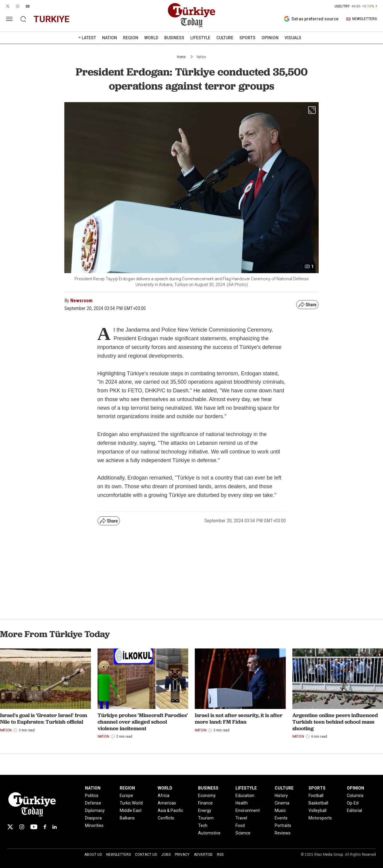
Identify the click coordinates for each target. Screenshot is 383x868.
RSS (220, 855)
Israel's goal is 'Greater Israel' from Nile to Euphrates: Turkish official (44, 718)
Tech (203, 825)
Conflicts (166, 818)
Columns (355, 796)
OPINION (270, 38)
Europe (126, 796)
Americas (167, 803)
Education (245, 796)
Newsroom (81, 301)
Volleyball (317, 810)
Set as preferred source (311, 19)
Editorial (354, 810)
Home (181, 57)
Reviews (283, 833)
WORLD (151, 38)
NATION (110, 38)
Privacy (182, 855)
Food (240, 825)
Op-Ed (353, 803)
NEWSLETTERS (362, 19)
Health (242, 803)
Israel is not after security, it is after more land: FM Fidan (239, 718)
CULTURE (225, 38)
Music (280, 810)
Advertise (203, 855)
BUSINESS (174, 38)
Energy (205, 810)
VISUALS (293, 38)
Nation (201, 57)
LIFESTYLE (200, 38)
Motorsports (320, 818)
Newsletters (118, 855)
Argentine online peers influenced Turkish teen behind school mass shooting (335, 722)
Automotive (209, 833)
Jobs (166, 855)
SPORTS (247, 38)
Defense (93, 803)
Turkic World (131, 803)
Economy (207, 796)
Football (316, 796)
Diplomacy (95, 810)
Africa (164, 796)
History (281, 796)
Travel (241, 818)
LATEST (89, 38)
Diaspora (93, 818)
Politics (92, 796)
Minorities (94, 825)
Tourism (206, 818)
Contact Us (146, 855)
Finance (205, 803)
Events (281, 818)
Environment (248, 810)
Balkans (127, 818)
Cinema (282, 803)
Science (243, 833)
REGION (131, 38)
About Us (93, 855)
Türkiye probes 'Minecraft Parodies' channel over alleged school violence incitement (143, 722)
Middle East (131, 810)
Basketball (318, 803)
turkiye (51, 19)
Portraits (283, 825)
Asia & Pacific (170, 810)
